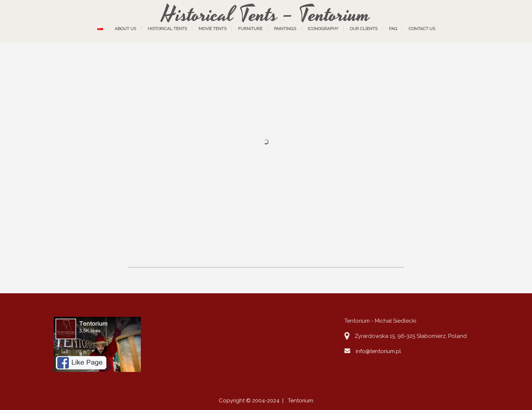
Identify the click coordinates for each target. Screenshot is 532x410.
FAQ (393, 29)
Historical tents (167, 29)
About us (125, 29)
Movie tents (212, 29)
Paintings (285, 29)
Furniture (250, 29)
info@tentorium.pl (378, 351)
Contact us (422, 29)
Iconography (323, 29)
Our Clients (364, 29)
